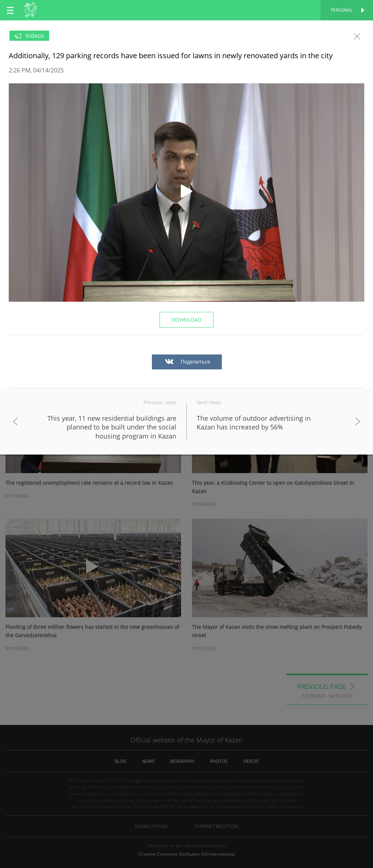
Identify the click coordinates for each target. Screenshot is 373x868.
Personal (342, 10)
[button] (186, 193)
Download (186, 320)
